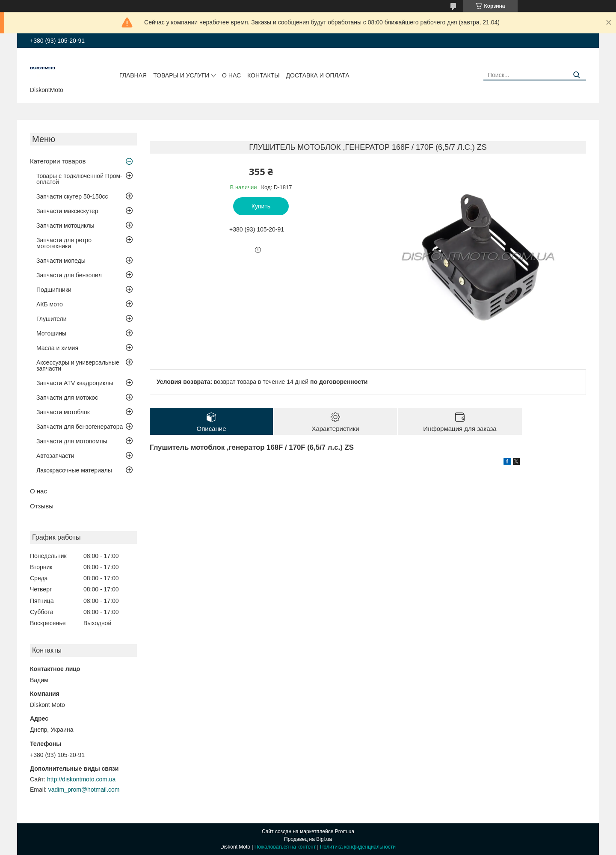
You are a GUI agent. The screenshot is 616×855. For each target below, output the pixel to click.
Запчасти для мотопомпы (72, 441)
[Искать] (576, 75)
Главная (133, 75)
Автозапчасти (55, 456)
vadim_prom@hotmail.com (84, 790)
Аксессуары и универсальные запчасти (78, 365)
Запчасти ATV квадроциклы (75, 383)
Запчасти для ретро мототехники (64, 243)
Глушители (52, 319)
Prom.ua (345, 831)
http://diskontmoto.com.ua (81, 779)
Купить (261, 206)
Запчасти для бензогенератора (80, 427)
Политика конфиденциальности (358, 847)
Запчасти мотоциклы (65, 226)
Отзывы (42, 506)
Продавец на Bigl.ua (308, 839)
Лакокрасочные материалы (74, 470)
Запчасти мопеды (61, 261)
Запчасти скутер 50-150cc (72, 196)
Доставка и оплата (318, 75)
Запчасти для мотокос (67, 398)
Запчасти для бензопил (69, 275)
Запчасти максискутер (67, 211)
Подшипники (54, 290)
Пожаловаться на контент (285, 847)
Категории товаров (58, 161)
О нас (231, 75)
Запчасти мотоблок (63, 412)
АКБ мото (50, 304)
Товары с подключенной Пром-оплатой (79, 179)
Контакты (264, 75)
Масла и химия (57, 348)
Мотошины (51, 333)
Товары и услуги (181, 75)
